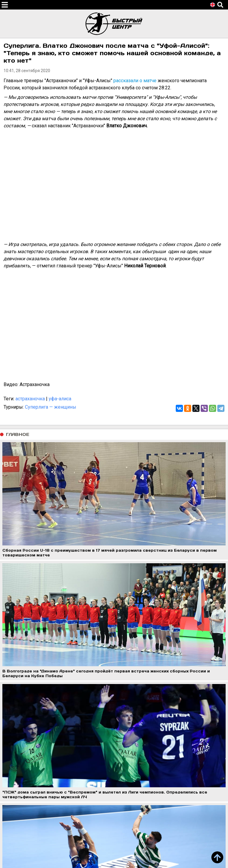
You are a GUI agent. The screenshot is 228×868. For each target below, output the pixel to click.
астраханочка (30, 399)
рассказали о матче (135, 81)
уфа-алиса (60, 399)
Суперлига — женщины (51, 407)
